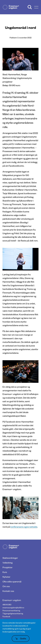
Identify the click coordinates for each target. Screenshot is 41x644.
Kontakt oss (8, 591)
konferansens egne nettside (24, 527)
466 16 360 (7, 605)
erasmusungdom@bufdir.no (13, 608)
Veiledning (8, 563)
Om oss (6, 586)
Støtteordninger (10, 558)
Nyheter (6, 577)
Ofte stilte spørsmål (12, 582)
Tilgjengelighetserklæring (13, 613)
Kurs (5, 572)
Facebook (6, 616)
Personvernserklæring (11, 610)
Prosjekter (7, 567)
